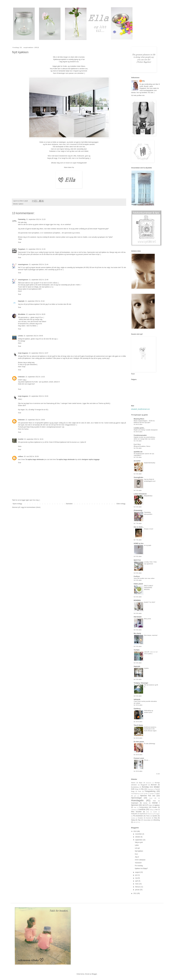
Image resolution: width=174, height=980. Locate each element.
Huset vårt (153, 798)
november (139, 834)
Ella (143, 81)
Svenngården (138, 477)
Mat (156, 810)
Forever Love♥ (139, 758)
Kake (151, 805)
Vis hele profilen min (138, 95)
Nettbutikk (134, 814)
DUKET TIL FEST (150, 602)
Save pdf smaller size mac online (144, 578)
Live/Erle (142, 809)
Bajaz (141, 783)
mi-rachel (137, 461)
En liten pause (139, 742)
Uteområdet (147, 820)
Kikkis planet (138, 584)
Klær (135, 807)
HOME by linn (139, 543)
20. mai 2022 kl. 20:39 (31, 456)
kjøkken (21, 204)
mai (137, 878)
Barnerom (149, 783)
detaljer (157, 787)
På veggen (157, 814)
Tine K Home (138, 725)
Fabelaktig (22, 219)
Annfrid (21, 439)
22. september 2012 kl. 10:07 (38, 353)
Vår (134, 822)
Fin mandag (139, 866)
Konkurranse (144, 807)
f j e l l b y (137, 444)
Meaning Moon (139, 419)
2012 (135, 831)
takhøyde (137, 699)
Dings (137, 789)
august (138, 872)
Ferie (140, 791)
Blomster (154, 785)
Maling (151, 810)
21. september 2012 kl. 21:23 (36, 219)
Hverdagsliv (137, 800)
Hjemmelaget (136, 798)
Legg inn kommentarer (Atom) (31, 507)
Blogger (94, 974)
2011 (135, 893)
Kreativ (155, 807)
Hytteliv (146, 668)
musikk (155, 812)
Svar (20, 242)
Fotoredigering (135, 794)
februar (138, 887)
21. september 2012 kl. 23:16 (35, 301)
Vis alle (158, 774)
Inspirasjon (135, 803)
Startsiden (69, 504)
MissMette (22, 314)
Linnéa (20, 336)
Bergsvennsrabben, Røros (142, 446)
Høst (154, 801)
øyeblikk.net (138, 452)
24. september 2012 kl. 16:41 (34, 439)
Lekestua (134, 810)
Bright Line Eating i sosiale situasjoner (146, 430)
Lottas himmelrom (140, 494)
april (137, 881)
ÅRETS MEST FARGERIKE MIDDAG (149, 588)
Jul (143, 805)
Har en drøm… (139, 527)
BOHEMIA (137, 600)
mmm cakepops (140, 860)
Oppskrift (142, 814)
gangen (152, 794)
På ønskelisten (138, 816)
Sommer (149, 818)
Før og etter (144, 794)
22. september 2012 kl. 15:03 (38, 396)
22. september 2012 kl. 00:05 (36, 314)
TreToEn (137, 650)
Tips (139, 820)
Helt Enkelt (138, 617)
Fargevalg (150, 789)
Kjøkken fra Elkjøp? (141, 868)
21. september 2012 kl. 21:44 (39, 264)
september (139, 840)
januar (138, 890)
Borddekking (135, 787)
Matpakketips (148, 496)
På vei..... (147, 760)
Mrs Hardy (137, 633)
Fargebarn (22, 249)
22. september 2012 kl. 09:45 (33, 336)
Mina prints (148, 619)
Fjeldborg (137, 709)
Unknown (21, 377)
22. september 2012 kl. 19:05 (35, 420)
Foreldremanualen (140, 435)
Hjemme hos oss (148, 796)
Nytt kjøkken (139, 851)
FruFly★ (137, 576)
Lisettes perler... (139, 428)
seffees (21, 456)
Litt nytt (137, 848)
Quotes (155, 816)
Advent (133, 783)
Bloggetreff (144, 785)
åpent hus (137, 560)
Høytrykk (21, 301)
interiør (145, 803)
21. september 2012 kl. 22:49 (39, 280)
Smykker (140, 818)
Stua (156, 818)
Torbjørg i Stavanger (141, 683)
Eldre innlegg (121, 504)
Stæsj (133, 820)
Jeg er (137, 857)
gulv (135, 796)
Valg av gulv (139, 842)
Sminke (133, 818)
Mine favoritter (136, 812)
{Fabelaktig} (138, 510)
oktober (138, 837)
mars (137, 884)
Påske (148, 816)
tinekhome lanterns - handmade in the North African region (150, 729)
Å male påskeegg (150, 744)
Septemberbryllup (150, 463)
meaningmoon (23, 264)
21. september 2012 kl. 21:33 (36, 249)
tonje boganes (23, 353)
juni (137, 875)
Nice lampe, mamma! (151, 635)
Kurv (136, 854)
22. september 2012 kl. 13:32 (35, 377)
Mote (148, 812)
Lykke (137, 845)
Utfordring (156, 820)
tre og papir (148, 545)
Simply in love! (149, 529)
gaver (158, 793)
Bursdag (145, 787)
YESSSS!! (138, 863)
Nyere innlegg (17, 504)
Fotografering (150, 791)
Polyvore (150, 814)
